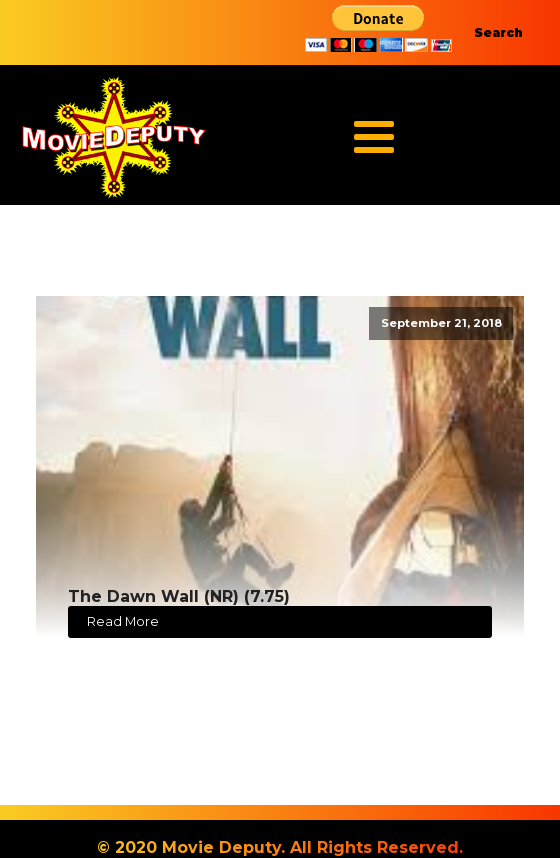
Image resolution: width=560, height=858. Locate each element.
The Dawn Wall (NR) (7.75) (179, 596)
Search (498, 32)
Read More (123, 621)
